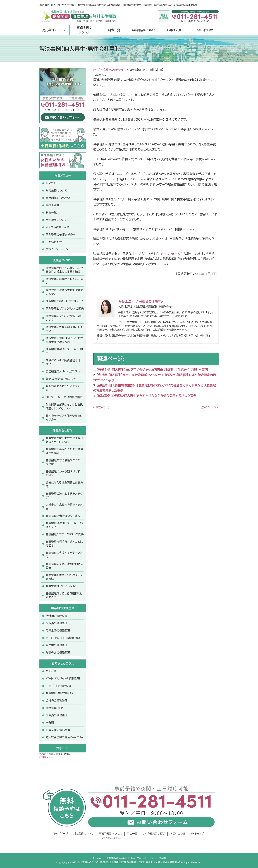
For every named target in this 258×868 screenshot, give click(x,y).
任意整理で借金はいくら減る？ (64, 516)
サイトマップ (197, 834)
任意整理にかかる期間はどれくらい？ (64, 473)
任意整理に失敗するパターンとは (64, 555)
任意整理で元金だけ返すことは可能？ (64, 544)
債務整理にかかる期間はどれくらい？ (64, 329)
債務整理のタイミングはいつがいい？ (64, 318)
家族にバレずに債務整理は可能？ (63, 362)
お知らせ (51, 671)
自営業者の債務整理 (58, 730)
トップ (96, 70)
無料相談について (144, 30)
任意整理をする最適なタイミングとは (64, 462)
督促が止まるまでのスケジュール (64, 388)
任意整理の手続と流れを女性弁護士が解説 (65, 451)
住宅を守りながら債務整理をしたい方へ (64, 418)
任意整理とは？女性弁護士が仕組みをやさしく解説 (65, 440)
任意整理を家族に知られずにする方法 (64, 577)
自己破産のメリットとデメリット (64, 371)
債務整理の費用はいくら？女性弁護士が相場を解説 (64, 340)
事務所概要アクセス (84, 30)
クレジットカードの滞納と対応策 (65, 397)
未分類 (50, 723)
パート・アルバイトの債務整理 (63, 679)
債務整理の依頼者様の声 (61, 235)
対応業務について (54, 30)
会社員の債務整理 (113, 70)
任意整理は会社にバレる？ (62, 586)
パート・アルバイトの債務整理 (63, 638)
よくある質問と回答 (58, 227)
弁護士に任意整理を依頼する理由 (64, 507)
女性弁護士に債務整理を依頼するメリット (65, 292)
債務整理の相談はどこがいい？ (64, 301)
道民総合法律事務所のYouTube (65, 737)
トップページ (53, 183)
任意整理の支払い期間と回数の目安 (65, 566)
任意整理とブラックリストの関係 (65, 534)
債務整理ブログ (55, 708)
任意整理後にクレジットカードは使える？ (65, 525)
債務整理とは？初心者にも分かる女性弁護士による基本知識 (64, 270)
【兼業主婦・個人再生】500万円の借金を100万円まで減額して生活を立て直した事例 (152, 370)
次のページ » (210, 407)
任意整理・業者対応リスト (61, 693)
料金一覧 (114, 30)
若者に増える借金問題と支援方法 (64, 484)
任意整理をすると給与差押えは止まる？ (64, 595)
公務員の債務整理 (57, 623)
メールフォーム (170, 254)
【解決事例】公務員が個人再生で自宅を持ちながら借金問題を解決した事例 (146, 396)
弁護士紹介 (53, 205)
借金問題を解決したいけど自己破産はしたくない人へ (64, 406)
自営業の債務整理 (57, 645)
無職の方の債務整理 (58, 653)
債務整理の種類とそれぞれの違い (64, 281)
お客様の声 (174, 30)
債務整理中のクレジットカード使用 (65, 351)
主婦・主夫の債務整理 (59, 686)
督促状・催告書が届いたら (61, 379)
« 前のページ (102, 407)
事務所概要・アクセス (58, 198)
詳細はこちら (46, 757)
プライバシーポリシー (58, 249)
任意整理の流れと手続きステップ (64, 496)
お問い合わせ (204, 30)
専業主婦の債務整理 (58, 631)
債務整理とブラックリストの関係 (65, 309)
